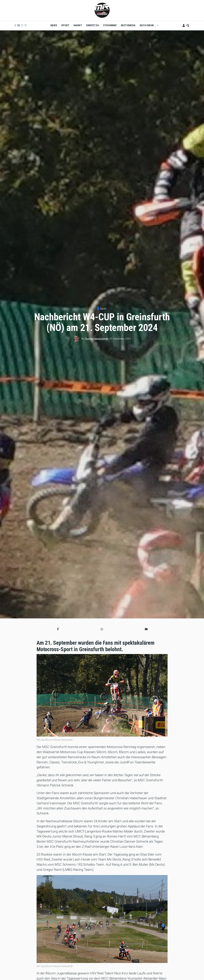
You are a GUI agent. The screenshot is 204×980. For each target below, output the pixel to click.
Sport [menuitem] (65, 25)
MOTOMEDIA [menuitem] (128, 25)
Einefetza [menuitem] (93, 25)
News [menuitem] (54, 25)
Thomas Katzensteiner (96, 339)
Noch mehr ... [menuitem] (148, 26)
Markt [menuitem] (78, 25)
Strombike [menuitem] (110, 25)
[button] (58, 629)
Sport (103, 309)
